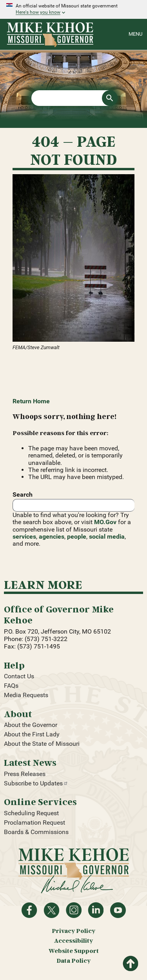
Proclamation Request (34, 822)
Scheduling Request (31, 813)
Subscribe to (36, 783)
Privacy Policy (73, 931)
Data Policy (73, 961)
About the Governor (31, 725)
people (77, 536)
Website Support (74, 951)
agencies (52, 536)
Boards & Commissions (36, 832)
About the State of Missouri (42, 744)
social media (107, 536)
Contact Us (19, 676)
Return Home (31, 401)
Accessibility (73, 941)
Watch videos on (118, 910)
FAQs (11, 686)
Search (23, 495)
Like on (29, 910)
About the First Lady (32, 734)
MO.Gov (105, 522)
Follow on (51, 910)
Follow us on (74, 910)
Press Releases (25, 774)
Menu (135, 34)
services (24, 536)
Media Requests (26, 695)
